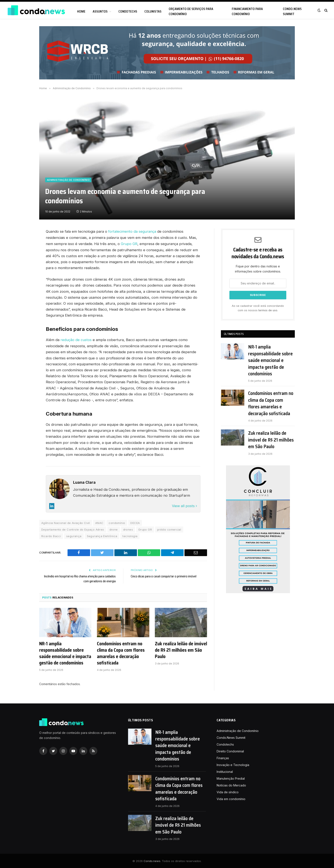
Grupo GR (129, 244)
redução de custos (76, 340)
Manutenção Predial (231, 778)
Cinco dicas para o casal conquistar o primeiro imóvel (164, 576)
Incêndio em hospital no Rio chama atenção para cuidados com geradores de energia (85, 578)
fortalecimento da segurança (132, 231)
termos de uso (268, 310)
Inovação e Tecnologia (233, 764)
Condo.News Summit (292, 11)
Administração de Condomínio (68, 180)
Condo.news (152, 860)
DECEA (135, 522)
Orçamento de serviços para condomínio (191, 11)
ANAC (99, 522)
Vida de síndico (228, 791)
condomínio (117, 522)
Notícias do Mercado (231, 785)
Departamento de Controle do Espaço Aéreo (73, 529)
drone (114, 529)
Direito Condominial (230, 751)
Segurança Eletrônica (102, 535)
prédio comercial (169, 529)
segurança (74, 535)
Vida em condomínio (231, 798)
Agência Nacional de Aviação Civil (66, 522)
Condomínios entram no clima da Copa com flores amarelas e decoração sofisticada (121, 653)
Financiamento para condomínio (247, 11)
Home (81, 11)
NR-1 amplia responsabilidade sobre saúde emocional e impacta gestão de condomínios (65, 653)
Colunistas (153, 11)
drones (128, 529)
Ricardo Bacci (51, 535)
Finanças (223, 757)
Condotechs (128, 11)
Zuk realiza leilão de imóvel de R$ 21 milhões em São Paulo (181, 650)
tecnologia (130, 535)
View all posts (184, 505)
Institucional (225, 771)
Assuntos (100, 11)
